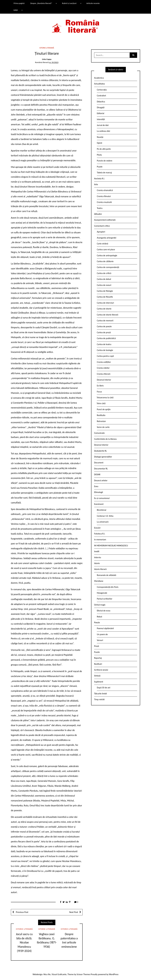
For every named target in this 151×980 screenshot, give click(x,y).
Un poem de (102, 634)
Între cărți (101, 403)
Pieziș (99, 155)
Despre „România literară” (41, 3)
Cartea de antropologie (107, 255)
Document (99, 463)
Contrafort (101, 96)
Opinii (99, 143)
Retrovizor (101, 421)
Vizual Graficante (59, 974)
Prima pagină (19, 3)
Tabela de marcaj (104, 173)
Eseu (96, 486)
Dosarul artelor (101, 480)
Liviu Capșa (47, 59)
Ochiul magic (100, 605)
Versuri (100, 640)
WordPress (114, 974)
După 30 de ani (104, 688)
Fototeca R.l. (100, 534)
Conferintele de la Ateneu (105, 439)
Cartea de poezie (104, 326)
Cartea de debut (104, 279)
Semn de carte (103, 427)
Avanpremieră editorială (105, 220)
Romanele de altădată (107, 575)
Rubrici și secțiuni (69, 3)
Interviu (98, 557)
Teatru (100, 208)
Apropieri (101, 232)
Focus (99, 392)
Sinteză (97, 676)
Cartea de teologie (105, 350)
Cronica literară (104, 374)
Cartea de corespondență (108, 267)
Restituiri (98, 664)
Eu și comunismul (102, 498)
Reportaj (98, 658)
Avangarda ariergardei (107, 238)
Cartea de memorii (105, 321)
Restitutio (101, 415)
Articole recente (93, 3)
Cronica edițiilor (104, 362)
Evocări (97, 528)
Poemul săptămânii (105, 628)
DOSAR (97, 474)
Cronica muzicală (104, 202)
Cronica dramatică (105, 190)
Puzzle (100, 167)
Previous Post (22, 912)
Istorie (97, 563)
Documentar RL (101, 469)
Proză (97, 646)
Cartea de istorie (104, 309)
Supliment (99, 682)
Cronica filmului (104, 196)
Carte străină (103, 244)
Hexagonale (102, 593)
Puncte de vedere (105, 161)
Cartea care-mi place (106, 249)
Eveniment (99, 504)
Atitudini (98, 214)
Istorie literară (47, 48)
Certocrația (102, 90)
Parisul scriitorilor (105, 599)
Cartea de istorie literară (108, 315)
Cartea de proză (104, 332)
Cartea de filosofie (105, 297)
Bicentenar (102, 510)
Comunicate (99, 433)
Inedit (97, 551)
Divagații (101, 107)
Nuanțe (100, 137)
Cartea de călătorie (105, 261)
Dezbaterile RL (100, 451)
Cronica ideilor (103, 368)
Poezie (97, 622)
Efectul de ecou (104, 611)
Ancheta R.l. (99, 179)
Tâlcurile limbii (100, 694)
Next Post (74, 912)
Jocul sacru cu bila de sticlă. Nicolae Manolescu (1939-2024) (24, 942)
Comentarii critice (102, 226)
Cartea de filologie (105, 291)
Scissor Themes (83, 974)
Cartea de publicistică (106, 338)
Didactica (101, 102)
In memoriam (100, 540)
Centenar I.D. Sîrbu (105, 516)
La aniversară (103, 522)
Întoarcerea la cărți (105, 397)
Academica (99, 78)
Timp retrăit (99, 699)
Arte (96, 184)
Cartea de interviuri (105, 303)
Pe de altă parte (104, 149)
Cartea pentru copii (105, 356)
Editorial (101, 113)
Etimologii (99, 492)
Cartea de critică (104, 273)
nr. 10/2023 (54, 62)
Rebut (100, 617)
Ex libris (100, 386)
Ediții (16, 10)
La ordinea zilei (103, 131)
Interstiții (101, 119)
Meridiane (99, 581)
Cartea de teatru (104, 344)
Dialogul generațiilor (103, 457)
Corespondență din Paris (108, 587)
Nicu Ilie (47, 974)
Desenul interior (104, 380)
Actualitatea (99, 84)
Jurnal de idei (103, 125)
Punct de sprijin (104, 409)
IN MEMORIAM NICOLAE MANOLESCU (111, 546)
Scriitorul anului (101, 670)
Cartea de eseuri (104, 285)
